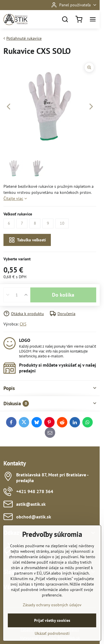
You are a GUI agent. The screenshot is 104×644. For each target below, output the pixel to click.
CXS (23, 324)
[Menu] (93, 19)
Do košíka (63, 295)
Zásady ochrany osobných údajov (52, 625)
